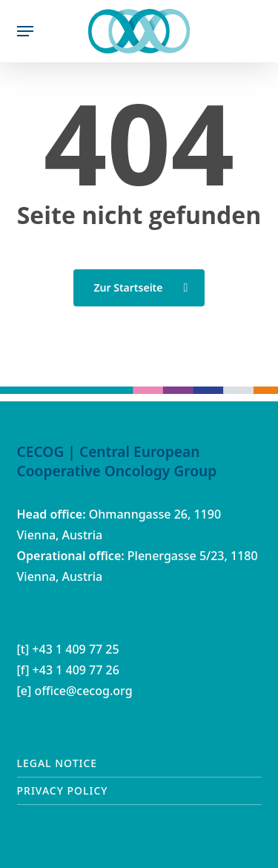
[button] (25, 31)
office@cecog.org (83, 691)
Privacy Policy (63, 790)
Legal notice (57, 763)
